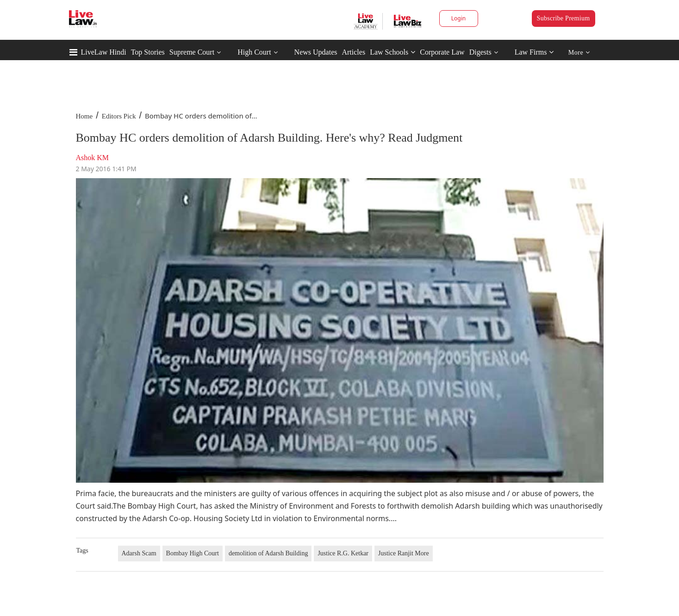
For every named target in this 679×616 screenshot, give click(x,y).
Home (84, 116)
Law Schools (392, 52)
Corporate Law (442, 52)
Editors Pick (119, 116)
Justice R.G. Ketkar (343, 553)
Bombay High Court (193, 553)
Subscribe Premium (564, 18)
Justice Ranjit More (404, 553)
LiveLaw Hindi (104, 52)
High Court (254, 52)
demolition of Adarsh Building (268, 553)
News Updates (316, 52)
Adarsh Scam (139, 553)
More (579, 53)
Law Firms (534, 52)
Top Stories (148, 52)
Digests (480, 52)
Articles (353, 52)
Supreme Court (192, 52)
